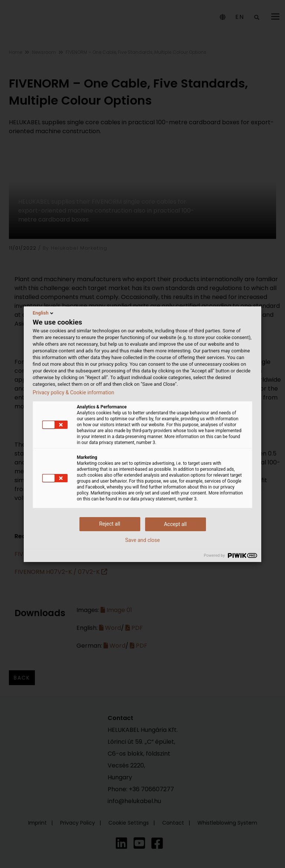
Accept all (176, 524)
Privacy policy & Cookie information (73, 392)
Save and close (142, 540)
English (44, 313)
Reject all (110, 524)
